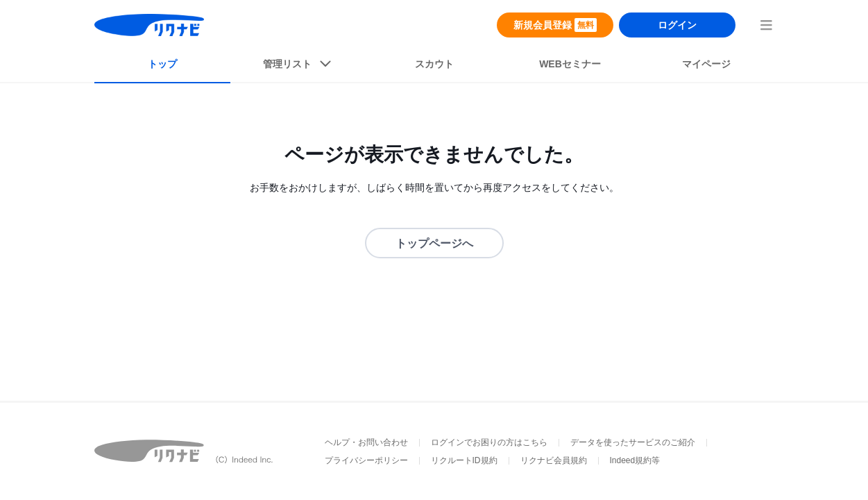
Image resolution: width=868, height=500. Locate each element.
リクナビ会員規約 (554, 460)
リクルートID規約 (464, 460)
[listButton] (298, 67)
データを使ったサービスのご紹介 (633, 442)
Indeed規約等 (635, 460)
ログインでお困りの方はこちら (489, 442)
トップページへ (434, 243)
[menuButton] (766, 25)
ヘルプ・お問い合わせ (366, 442)
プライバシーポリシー (366, 460)
